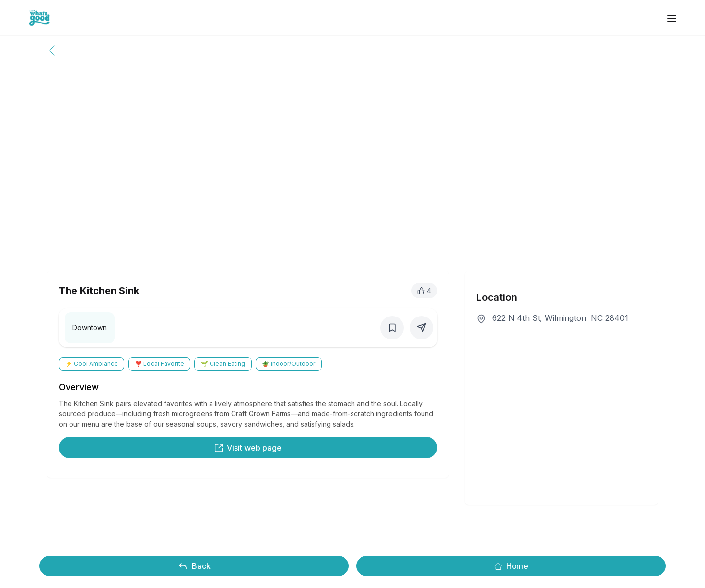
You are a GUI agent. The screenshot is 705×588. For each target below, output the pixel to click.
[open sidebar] (672, 18)
